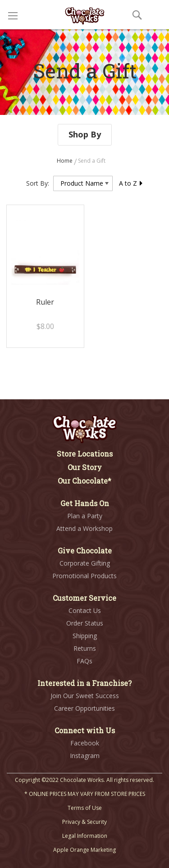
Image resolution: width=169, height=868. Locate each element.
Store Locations (85, 454)
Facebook (85, 743)
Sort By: (38, 183)
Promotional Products (84, 576)
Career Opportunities (84, 708)
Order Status (85, 623)
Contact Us (85, 610)
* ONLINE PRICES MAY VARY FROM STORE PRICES (85, 794)
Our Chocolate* (84, 481)
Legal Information (85, 836)
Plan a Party (85, 516)
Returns (85, 648)
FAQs (84, 661)
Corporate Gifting (85, 563)
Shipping (85, 636)
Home (65, 161)
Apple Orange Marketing (84, 850)
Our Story (85, 467)
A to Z (131, 183)
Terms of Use (85, 808)
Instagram (85, 756)
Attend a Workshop (84, 528)
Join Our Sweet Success (85, 696)
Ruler (45, 302)
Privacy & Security (84, 822)
